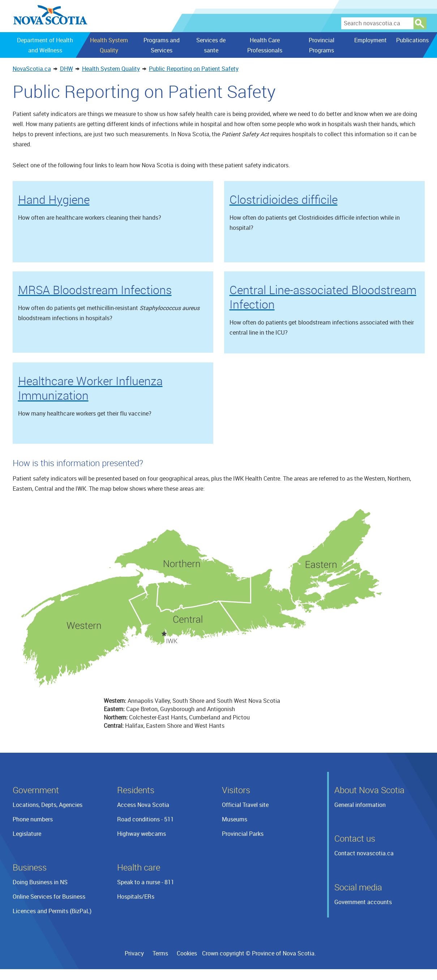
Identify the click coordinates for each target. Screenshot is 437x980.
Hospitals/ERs (136, 897)
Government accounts (363, 902)
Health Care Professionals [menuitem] (265, 45)
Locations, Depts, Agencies (48, 805)
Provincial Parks (243, 834)
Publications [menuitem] (412, 40)
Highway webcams (142, 834)
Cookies (187, 953)
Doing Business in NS (40, 882)
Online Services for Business (49, 897)
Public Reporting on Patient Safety (194, 69)
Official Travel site (245, 805)
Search (420, 23)
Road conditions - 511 (145, 819)
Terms (160, 953)
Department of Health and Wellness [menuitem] (45, 45)
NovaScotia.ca (32, 69)
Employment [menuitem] (370, 40)
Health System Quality (111, 69)
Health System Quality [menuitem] (109, 45)
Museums (235, 819)
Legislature (27, 834)
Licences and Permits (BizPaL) (52, 911)
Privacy (134, 953)
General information (360, 805)
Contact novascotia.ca (364, 853)
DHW (67, 69)
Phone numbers (33, 819)
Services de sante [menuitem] (211, 45)
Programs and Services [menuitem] (162, 45)
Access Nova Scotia (143, 805)
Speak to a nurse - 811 (146, 882)
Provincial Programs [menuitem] (322, 45)
